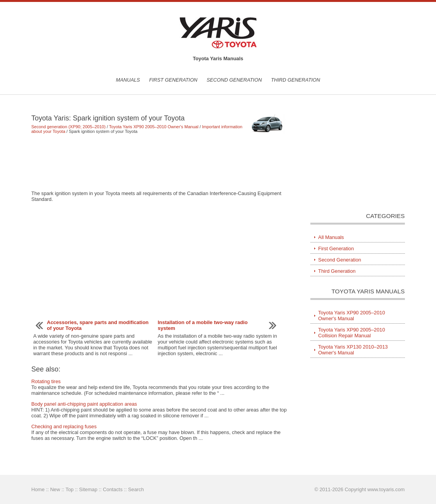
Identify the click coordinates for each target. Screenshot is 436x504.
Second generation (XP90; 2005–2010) (69, 127)
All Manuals (331, 237)
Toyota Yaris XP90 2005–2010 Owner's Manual (154, 127)
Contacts (113, 489)
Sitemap (88, 489)
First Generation (173, 80)
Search (136, 489)
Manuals (128, 80)
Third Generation (296, 80)
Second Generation (234, 80)
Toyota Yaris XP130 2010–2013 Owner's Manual (353, 350)
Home (38, 489)
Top (69, 489)
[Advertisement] (160, 162)
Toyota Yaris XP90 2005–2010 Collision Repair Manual (352, 333)
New (55, 489)
